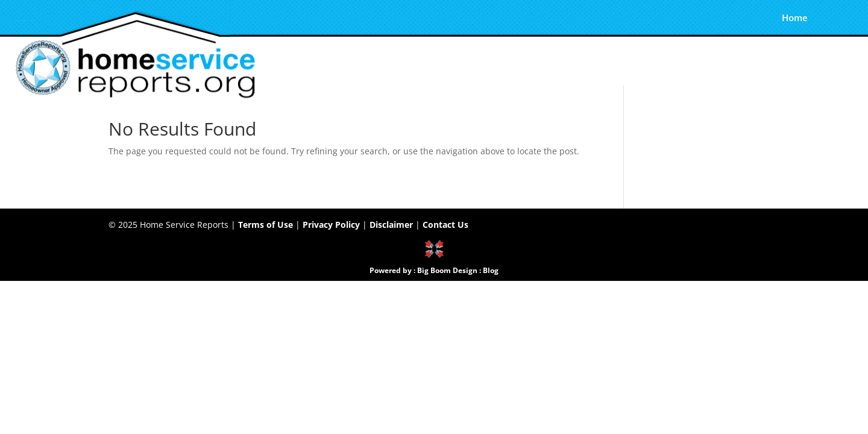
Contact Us (445, 225)
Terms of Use (266, 225)
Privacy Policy (331, 225)
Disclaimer (391, 225)
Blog (491, 270)
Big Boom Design (447, 270)
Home (795, 19)
